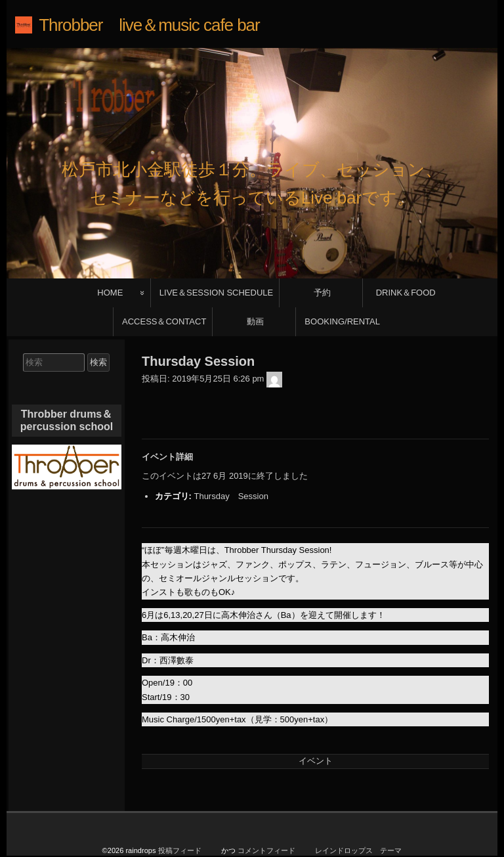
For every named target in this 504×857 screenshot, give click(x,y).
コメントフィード (266, 814)
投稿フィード (180, 814)
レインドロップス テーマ (358, 814)
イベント (316, 725)
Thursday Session (231, 460)
